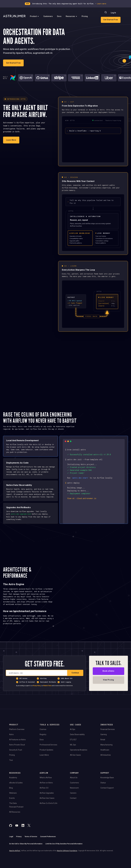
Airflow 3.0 (44, 801)
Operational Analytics (79, 763)
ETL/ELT (73, 753)
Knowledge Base (107, 791)
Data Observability (77, 748)
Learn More (44, 768)
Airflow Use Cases (47, 811)
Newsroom (74, 801)
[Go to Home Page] (14, 16)
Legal (11, 850)
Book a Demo (108, 684)
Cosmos (43, 742)
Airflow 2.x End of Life (48, 816)
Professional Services (48, 758)
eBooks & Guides (16, 796)
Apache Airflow (15, 864)
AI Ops (73, 742)
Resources (72, 16)
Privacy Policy (37, 699)
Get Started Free (111, 20)
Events (12, 811)
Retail (103, 753)
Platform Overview (17, 742)
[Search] (106, 13)
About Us (74, 791)
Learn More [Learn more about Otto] (11, 140)
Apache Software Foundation (67, 864)
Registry (43, 748)
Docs (59, 16)
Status (103, 796)
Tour (11, 773)
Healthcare (105, 763)
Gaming (104, 748)
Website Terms (47, 699)
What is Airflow (46, 791)
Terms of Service (31, 850)
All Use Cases (75, 768)
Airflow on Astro (46, 796)
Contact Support (107, 801)
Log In (113, 13)
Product (34, 16)
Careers (73, 806)
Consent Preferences (48, 850)
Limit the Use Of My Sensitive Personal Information (64, 857)
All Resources (15, 825)
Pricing (85, 16)
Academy (13, 791)
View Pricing (108, 693)
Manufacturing (106, 758)
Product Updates (46, 763)
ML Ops (73, 758)
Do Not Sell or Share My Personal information (26, 857)
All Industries (106, 768)
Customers (48, 16)
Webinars (13, 806)
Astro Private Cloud (17, 758)
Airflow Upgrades (47, 806)
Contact (73, 811)
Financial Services (108, 742)
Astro (11, 748)
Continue (75, 686)
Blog (11, 801)
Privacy (19, 850)
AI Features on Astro (17, 753)
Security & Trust (16, 763)
